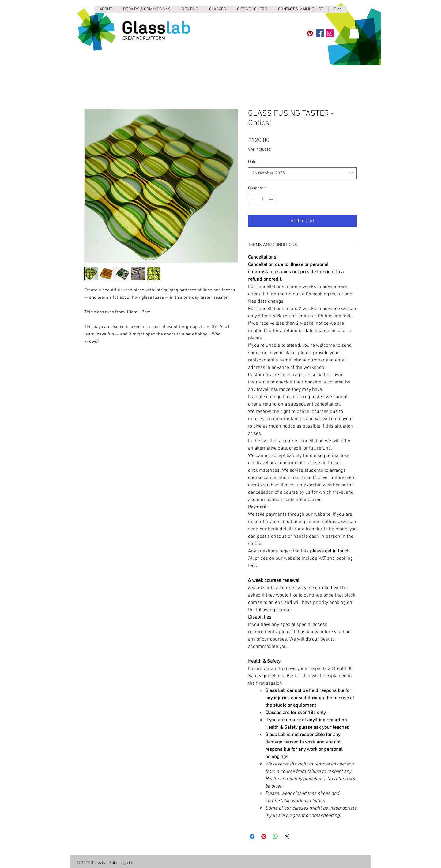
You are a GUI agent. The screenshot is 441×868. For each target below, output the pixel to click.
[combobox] (302, 173)
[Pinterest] (310, 33)
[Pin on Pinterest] (264, 836)
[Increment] (271, 199)
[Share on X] (287, 836)
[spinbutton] (262, 199)
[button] (354, 32)
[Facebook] (320, 33)
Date (252, 162)
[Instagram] (330, 33)
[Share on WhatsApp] (275, 836)
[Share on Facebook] (252, 836)
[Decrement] (253, 199)
